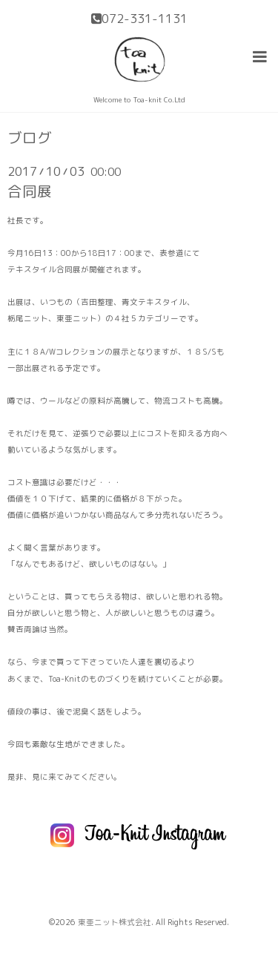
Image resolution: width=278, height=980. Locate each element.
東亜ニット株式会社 (115, 922)
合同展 (30, 191)
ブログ (30, 138)
